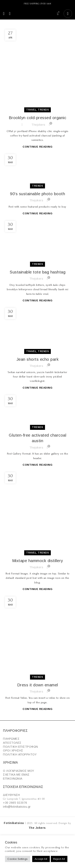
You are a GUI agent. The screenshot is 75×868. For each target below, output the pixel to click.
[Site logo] (35, 14)
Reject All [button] (59, 859)
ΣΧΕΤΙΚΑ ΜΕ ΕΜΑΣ (16, 775)
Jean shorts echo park (38, 359)
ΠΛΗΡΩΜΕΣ (11, 739)
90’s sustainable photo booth (37, 194)
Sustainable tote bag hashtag (37, 272)
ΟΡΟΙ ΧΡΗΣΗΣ (13, 750)
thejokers (38, 125)
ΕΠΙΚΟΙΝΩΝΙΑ (13, 779)
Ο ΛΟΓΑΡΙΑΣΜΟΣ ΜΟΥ (19, 771)
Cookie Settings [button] (18, 859)
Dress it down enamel (38, 685)
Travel (31, 110)
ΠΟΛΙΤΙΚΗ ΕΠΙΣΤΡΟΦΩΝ (20, 747)
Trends (43, 110)
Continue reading (37, 147)
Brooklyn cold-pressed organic (38, 118)
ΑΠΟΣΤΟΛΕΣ (12, 743)
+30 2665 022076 (15, 803)
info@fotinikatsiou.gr (17, 807)
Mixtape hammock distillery (38, 561)
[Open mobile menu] (4, 14)
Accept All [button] (41, 859)
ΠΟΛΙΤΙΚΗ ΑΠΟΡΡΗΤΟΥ (20, 754)
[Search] (9, 14)
